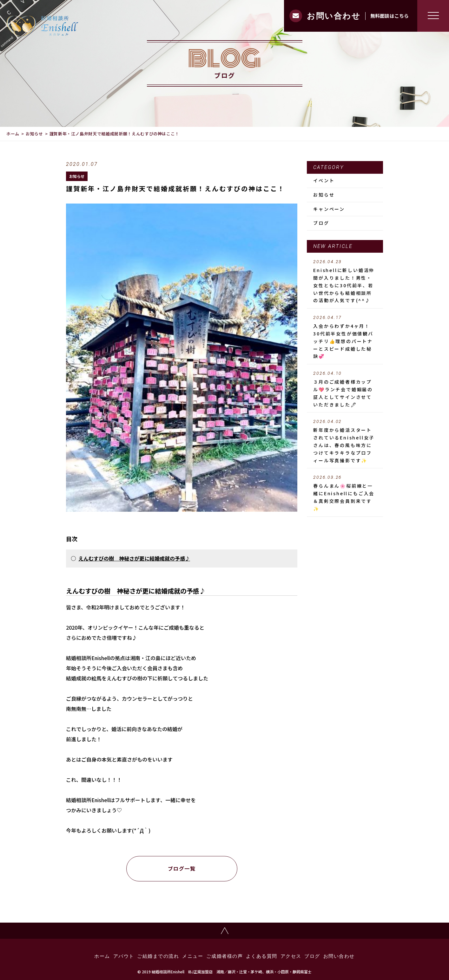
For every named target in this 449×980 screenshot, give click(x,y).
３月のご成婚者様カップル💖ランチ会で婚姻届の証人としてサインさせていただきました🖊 (345, 389)
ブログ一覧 (182, 868)
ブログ (321, 223)
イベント (324, 180)
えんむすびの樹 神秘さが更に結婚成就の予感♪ (134, 558)
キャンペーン (329, 209)
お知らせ (34, 134)
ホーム (13, 134)
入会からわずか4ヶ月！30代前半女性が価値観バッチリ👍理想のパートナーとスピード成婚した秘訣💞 (345, 337)
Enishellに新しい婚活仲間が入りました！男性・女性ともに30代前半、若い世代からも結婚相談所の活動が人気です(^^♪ (345, 281)
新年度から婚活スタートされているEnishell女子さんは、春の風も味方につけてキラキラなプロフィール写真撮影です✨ (345, 441)
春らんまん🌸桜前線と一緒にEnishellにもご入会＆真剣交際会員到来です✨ (345, 493)
